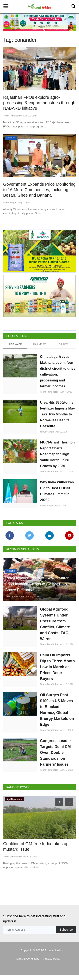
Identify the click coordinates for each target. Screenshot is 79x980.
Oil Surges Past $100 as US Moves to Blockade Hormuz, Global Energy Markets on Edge (57, 710)
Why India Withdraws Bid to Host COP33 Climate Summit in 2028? (57, 491)
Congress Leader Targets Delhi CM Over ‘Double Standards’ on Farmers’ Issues (56, 753)
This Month (39, 344)
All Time (64, 344)
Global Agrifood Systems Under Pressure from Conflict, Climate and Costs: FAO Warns (55, 624)
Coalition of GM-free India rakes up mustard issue (36, 846)
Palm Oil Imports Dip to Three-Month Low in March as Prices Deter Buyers (57, 667)
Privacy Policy (52, 959)
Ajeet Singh (10, 203)
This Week (15, 344)
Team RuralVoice (12, 116)
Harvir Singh (47, 432)
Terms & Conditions (27, 959)
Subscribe (66, 930)
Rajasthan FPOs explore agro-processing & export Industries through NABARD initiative (39, 103)
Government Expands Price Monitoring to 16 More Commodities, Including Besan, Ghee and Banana (39, 190)
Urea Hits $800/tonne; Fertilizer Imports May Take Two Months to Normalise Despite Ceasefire (57, 414)
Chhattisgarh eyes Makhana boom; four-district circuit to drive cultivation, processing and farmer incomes (58, 371)
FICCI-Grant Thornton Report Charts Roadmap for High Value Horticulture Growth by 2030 (57, 454)
